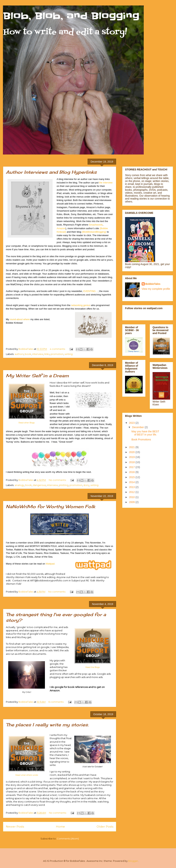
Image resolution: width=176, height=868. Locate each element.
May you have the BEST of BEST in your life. (145, 433)
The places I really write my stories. (47, 725)
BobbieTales (153, 284)
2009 (132, 502)
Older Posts (105, 827)
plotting (64, 485)
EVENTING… (91, 291)
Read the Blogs (93, 667)
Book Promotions (141, 439)
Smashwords (96, 225)
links (47, 354)
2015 (132, 477)
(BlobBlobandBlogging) (94, 232)
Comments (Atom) (68, 839)
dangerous (39, 485)
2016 (132, 472)
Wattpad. (51, 564)
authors (19, 354)
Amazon (61, 228)
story (86, 485)
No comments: (58, 480)
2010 (132, 497)
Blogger (133, 861)
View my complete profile (156, 289)
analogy (19, 485)
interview (38, 354)
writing (69, 354)
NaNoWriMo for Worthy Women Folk (51, 506)
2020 (132, 452)
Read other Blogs (27, 423)
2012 (132, 492)
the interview (106, 183)
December (138, 427)
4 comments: (58, 349)
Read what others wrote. (27, 775)
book (28, 354)
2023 (132, 423)
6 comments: (56, 702)
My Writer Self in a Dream (37, 376)
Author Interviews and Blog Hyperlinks (51, 172)
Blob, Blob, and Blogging (71, 16)
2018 (132, 462)
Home (60, 827)
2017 (132, 467)
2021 (132, 447)
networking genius (81, 305)
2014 (132, 482)
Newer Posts (15, 827)
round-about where (20, 319)
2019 (132, 457)
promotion (57, 354)
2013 (132, 487)
